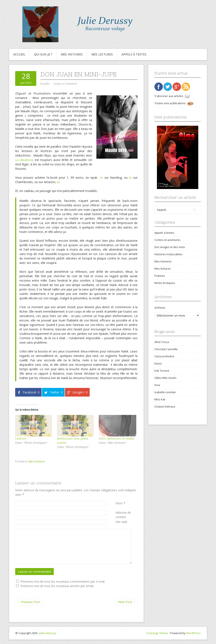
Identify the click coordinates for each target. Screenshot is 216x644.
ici (102, 178)
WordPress (193, 633)
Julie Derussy (48, 633)
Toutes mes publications (174, 103)
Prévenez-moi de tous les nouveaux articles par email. (57, 586)
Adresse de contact (127, 515)
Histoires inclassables (168, 254)
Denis (158, 363)
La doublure (24, 160)
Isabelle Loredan (165, 392)
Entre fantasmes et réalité (116, 438)
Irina (157, 385)
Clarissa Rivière (164, 356)
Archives (160, 308)
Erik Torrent (162, 371)
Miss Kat (160, 399)
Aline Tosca (162, 342)
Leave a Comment (65, 84)
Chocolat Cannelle (166, 349)
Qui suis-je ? (43, 54)
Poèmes (160, 276)
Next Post (127, 602)
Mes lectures (102, 54)
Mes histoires (72, 54)
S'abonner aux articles (172, 96)
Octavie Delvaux (165, 406)
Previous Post (28, 602)
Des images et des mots (170, 247)
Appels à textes (134, 54)
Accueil (19, 54)
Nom (119, 503)
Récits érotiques (165, 283)
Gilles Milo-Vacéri (165, 378)
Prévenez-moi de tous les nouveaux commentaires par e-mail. (63, 581)
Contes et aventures (167, 240)
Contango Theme (157, 633)
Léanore (21, 438)
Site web (121, 522)
